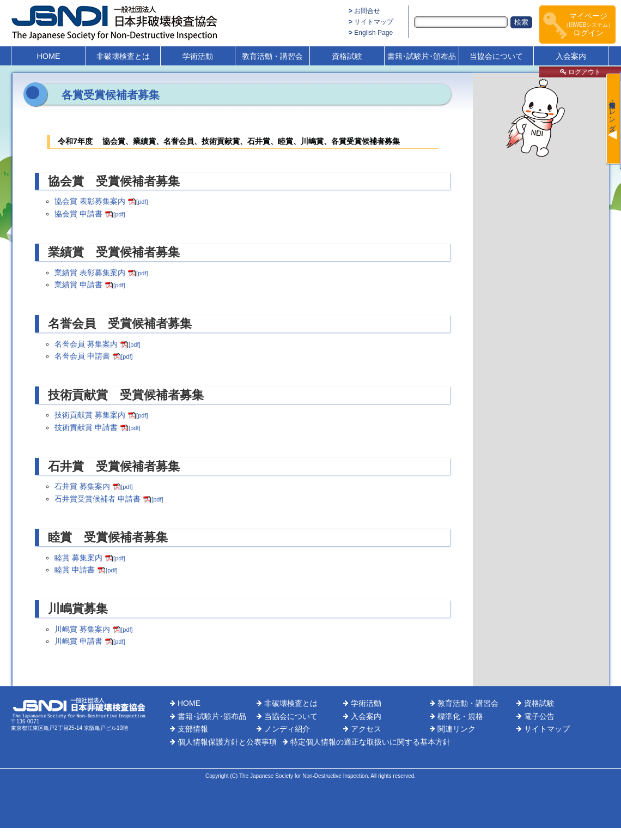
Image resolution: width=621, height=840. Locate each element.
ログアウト (580, 72)
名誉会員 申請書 (93, 356)
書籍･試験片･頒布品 (422, 56)
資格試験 (347, 56)
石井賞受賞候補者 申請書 (109, 499)
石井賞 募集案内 (93, 486)
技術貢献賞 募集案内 (101, 415)
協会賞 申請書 (90, 214)
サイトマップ (374, 22)
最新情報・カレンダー (612, 112)
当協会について (496, 56)
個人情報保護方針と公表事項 (227, 742)
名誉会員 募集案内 (97, 344)
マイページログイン (589, 24)
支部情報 (193, 729)
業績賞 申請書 (90, 285)
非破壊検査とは (123, 56)
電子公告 (539, 716)
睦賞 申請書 (86, 570)
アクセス (366, 729)
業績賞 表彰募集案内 (101, 273)
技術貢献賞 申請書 (97, 427)
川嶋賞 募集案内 (93, 629)
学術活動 (198, 56)
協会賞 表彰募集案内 (101, 201)
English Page (373, 33)
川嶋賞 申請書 (90, 641)
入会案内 (571, 56)
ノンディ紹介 (287, 729)
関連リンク (456, 729)
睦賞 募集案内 (90, 558)
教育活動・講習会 (272, 56)
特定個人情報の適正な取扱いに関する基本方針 (370, 742)
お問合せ (367, 11)
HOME (48, 56)
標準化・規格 (460, 716)
